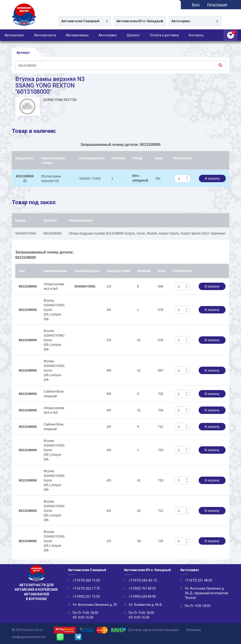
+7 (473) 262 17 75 (86, 588)
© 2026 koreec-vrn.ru (27, 630)
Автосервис (108, 35)
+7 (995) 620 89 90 (142, 597)
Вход (198, 5)
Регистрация (219, 5)
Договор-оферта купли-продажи (153, 630)
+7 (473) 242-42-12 (143, 580)
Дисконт (133, 35)
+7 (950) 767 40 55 (142, 588)
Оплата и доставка (164, 35)
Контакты (196, 35)
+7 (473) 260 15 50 (86, 580)
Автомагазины (77, 35)
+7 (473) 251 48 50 (198, 580)
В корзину (212, 178)
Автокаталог (14, 35)
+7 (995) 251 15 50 (86, 597)
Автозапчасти (45, 35)
